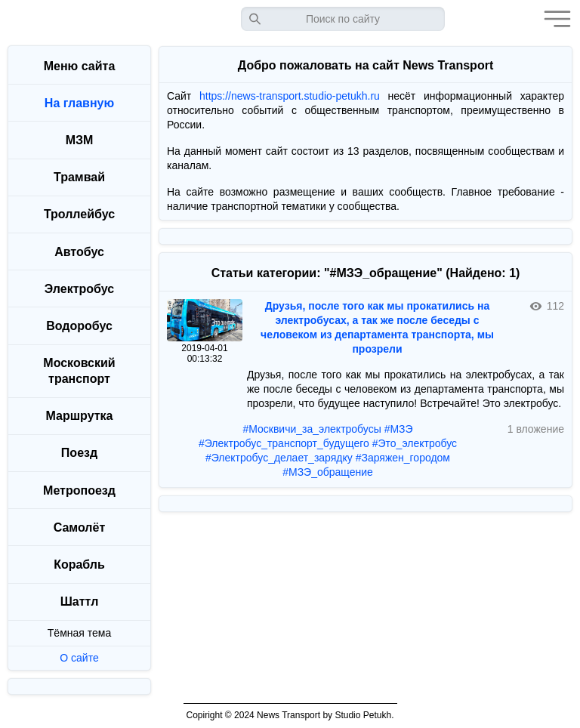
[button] (554, 19)
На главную (79, 103)
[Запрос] (343, 19)
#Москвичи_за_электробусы (312, 429)
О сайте (79, 658)
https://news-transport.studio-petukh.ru (290, 96)
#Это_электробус (415, 443)
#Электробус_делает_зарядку (279, 458)
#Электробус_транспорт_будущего (284, 443)
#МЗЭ (399, 429)
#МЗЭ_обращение (328, 472)
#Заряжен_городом (403, 458)
